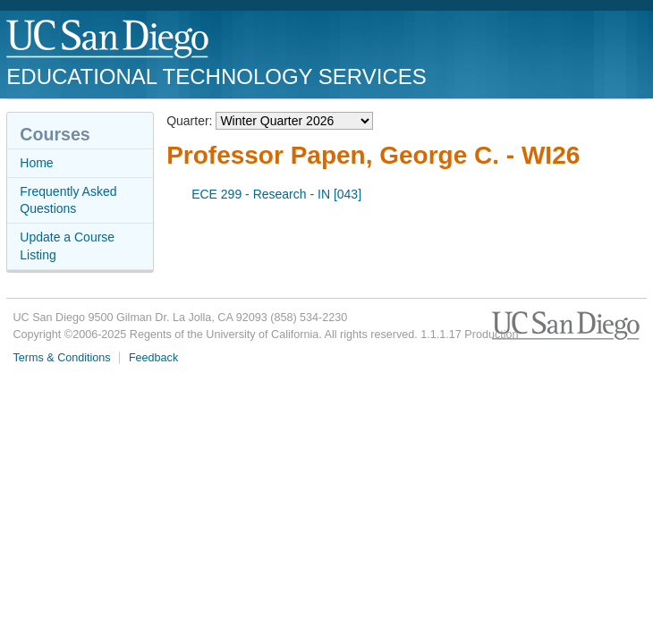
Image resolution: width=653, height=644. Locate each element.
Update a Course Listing (67, 246)
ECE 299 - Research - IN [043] (276, 194)
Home (36, 163)
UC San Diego (109, 40)
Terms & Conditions (61, 358)
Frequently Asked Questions (68, 200)
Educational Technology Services (216, 76)
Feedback (153, 358)
